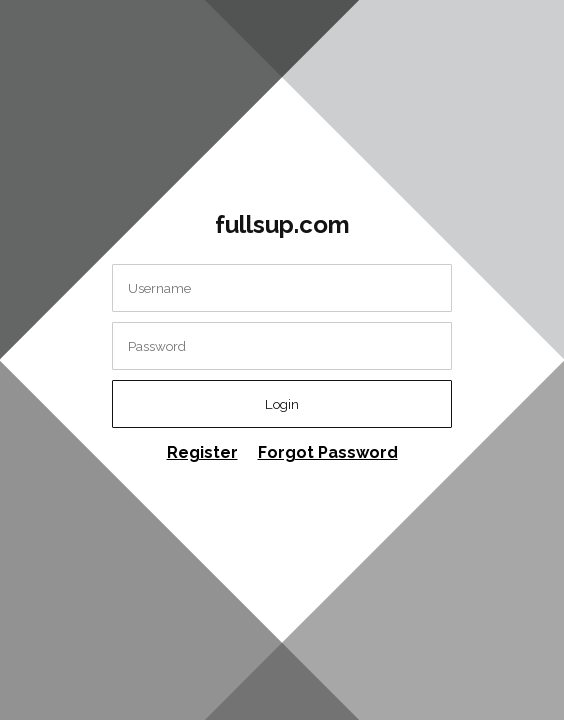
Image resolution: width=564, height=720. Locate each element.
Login (282, 404)
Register (202, 452)
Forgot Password (328, 452)
